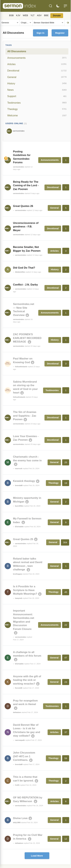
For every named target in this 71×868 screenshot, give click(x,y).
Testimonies (37, 103)
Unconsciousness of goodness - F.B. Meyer (26, 227)
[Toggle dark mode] (58, 6)
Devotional (37, 71)
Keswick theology (24, 481)
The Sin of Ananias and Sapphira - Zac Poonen (25, 416)
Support (37, 96)
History (37, 83)
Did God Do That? (24, 268)
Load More (37, 856)
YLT (33, 15)
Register (60, 33)
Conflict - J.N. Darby (25, 285)
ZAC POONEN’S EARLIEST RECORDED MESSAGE (27, 338)
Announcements (37, 58)
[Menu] (65, 6)
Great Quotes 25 (23, 539)
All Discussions (17, 51)
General (37, 77)
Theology (37, 109)
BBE (46, 15)
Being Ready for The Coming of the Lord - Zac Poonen (26, 185)
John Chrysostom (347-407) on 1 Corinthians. (24, 756)
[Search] (51, 6)
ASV (39, 15)
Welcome (37, 116)
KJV (18, 15)
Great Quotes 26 (23, 206)
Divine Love (20, 818)
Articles (37, 64)
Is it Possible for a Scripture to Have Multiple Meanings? (25, 590)
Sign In (41, 33)
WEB (25, 15)
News (37, 90)
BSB (11, 15)
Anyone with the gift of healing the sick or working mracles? (27, 680)
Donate (57, 16)
